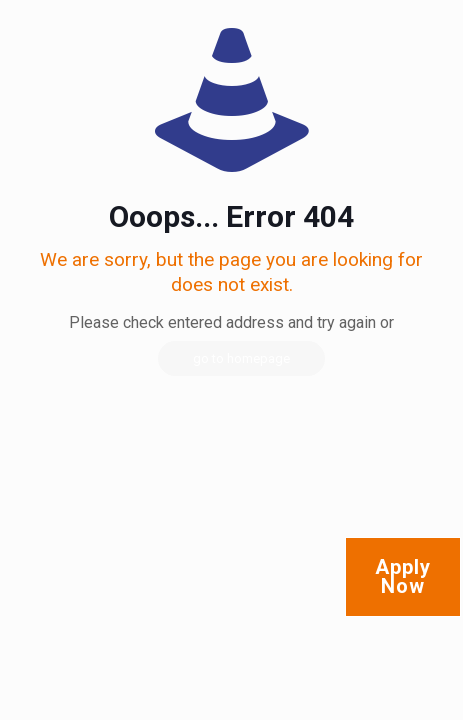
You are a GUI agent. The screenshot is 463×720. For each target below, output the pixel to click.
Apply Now (403, 576)
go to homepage (241, 358)
